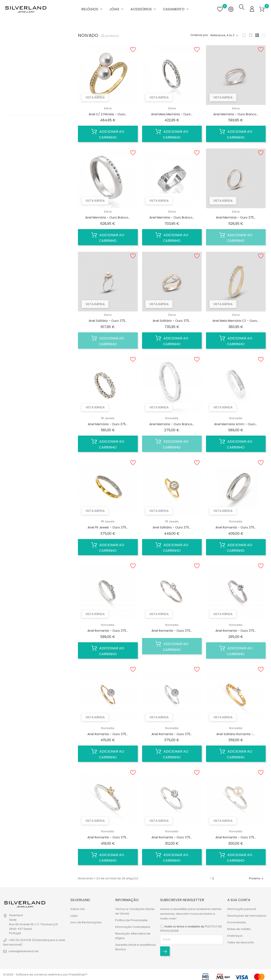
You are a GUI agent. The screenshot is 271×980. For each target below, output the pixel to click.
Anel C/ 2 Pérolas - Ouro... (108, 113)
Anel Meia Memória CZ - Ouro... (236, 320)
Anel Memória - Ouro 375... (236, 216)
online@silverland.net (23, 951)
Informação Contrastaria (133, 927)
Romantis (172, 417)
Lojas (74, 916)
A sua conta (239, 900)
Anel (16, 79)
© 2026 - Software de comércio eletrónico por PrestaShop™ (45, 975)
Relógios (92, 9)
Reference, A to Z (222, 34)
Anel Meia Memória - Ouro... (172, 113)
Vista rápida (96, 95)
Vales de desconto (241, 942)
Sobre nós (78, 909)
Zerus (108, 107)
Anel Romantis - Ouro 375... (236, 526)
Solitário (18, 180)
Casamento (176, 9)
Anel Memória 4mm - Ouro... (236, 423)
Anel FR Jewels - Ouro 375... (108, 526)
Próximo (257, 877)
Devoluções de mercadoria (247, 916)
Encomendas (237, 922)
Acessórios (144, 9)
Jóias (117, 9)
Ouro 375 (20, 46)
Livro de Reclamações (86, 922)
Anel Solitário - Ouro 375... (108, 320)
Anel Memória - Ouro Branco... (236, 113)
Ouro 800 (20, 54)
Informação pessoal (242, 909)
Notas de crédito (239, 929)
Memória (19, 173)
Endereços (235, 936)
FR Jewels (108, 417)
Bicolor (17, 133)
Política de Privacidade (131, 920)
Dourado (18, 140)
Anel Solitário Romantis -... (236, 733)
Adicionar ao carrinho (108, 133)
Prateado (19, 147)
